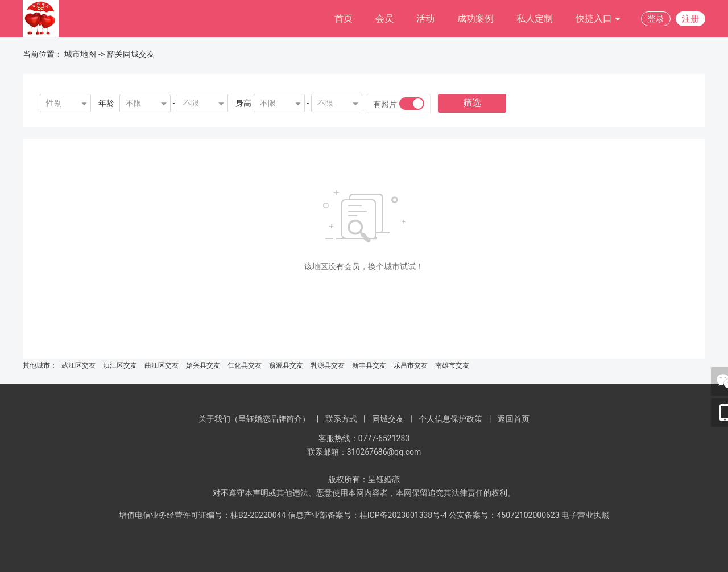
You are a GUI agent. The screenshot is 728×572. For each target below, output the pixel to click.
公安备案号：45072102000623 (504, 515)
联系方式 (341, 419)
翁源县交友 (286, 365)
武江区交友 (78, 365)
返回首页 (514, 419)
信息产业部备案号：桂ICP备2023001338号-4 (367, 515)
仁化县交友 (245, 365)
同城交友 (388, 419)
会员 (384, 18)
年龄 (106, 103)
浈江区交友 (120, 365)
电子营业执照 (585, 515)
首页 (344, 18)
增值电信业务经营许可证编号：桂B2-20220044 (202, 515)
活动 (425, 18)
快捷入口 (598, 19)
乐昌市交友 (411, 365)
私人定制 (535, 18)
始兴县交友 (203, 365)
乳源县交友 (328, 365)
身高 (243, 103)
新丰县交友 (369, 365)
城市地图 (80, 54)
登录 (656, 19)
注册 (690, 19)
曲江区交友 (162, 365)
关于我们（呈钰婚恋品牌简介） (254, 419)
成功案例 (475, 18)
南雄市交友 (452, 365)
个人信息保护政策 (450, 419)
